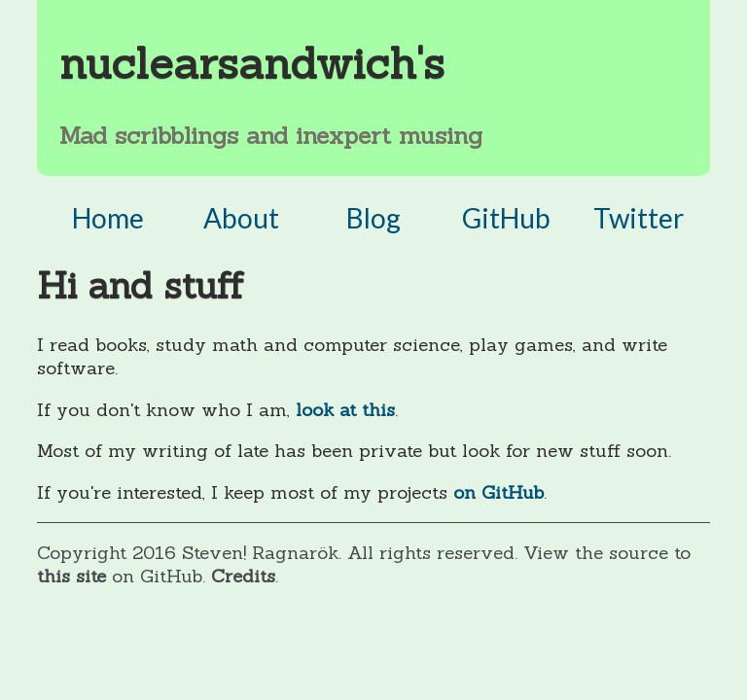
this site (74, 576)
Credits (243, 576)
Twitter (639, 218)
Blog (373, 218)
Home (108, 218)
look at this (345, 409)
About (241, 218)
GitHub (506, 218)
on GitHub (498, 492)
